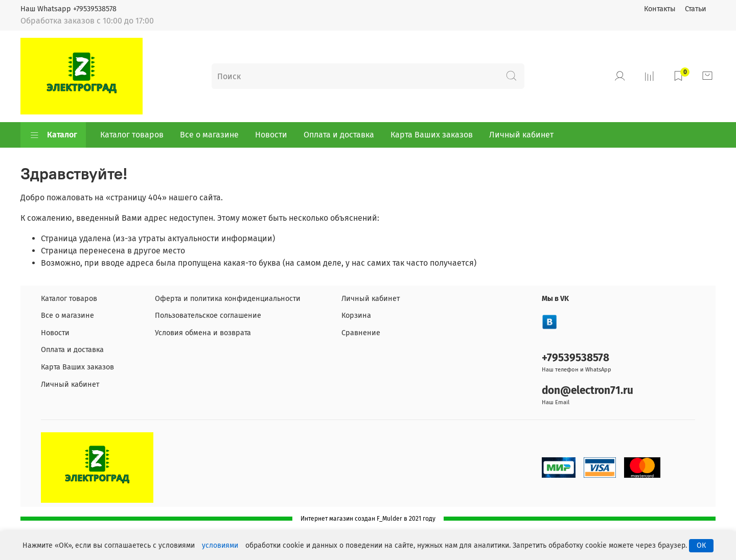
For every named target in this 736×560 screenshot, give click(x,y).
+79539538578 (576, 358)
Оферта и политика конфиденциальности (228, 299)
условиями (220, 545)
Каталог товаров (132, 135)
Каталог (53, 135)
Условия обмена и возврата (203, 333)
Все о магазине (209, 135)
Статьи (696, 9)
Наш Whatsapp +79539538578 (68, 9)
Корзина (356, 316)
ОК (701, 545)
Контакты (660, 9)
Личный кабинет (521, 135)
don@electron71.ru (588, 391)
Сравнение (361, 333)
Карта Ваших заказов (432, 135)
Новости (271, 135)
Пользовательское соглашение (208, 316)
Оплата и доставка (339, 135)
